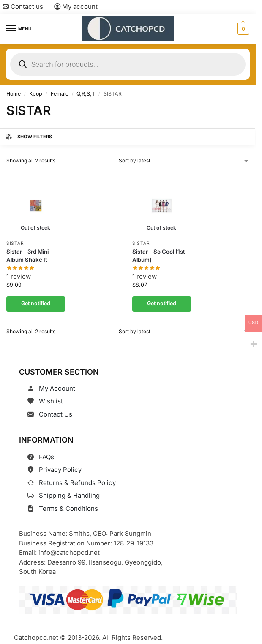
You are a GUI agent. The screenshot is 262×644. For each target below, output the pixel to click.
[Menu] (19, 29)
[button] (242, 29)
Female (60, 94)
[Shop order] (184, 161)
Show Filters (29, 137)
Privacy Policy (60, 470)
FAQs (46, 457)
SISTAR (15, 243)
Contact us (23, 7)
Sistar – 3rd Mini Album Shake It (27, 256)
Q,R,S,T (86, 94)
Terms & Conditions (68, 508)
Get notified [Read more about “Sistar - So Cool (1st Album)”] (161, 304)
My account (76, 7)
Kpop (36, 94)
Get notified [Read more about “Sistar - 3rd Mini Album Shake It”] (36, 304)
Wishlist (51, 401)
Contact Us (56, 414)
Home (14, 94)
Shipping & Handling (69, 495)
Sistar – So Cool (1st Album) (159, 256)
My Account (57, 388)
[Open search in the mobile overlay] (128, 64)
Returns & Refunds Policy (77, 483)
